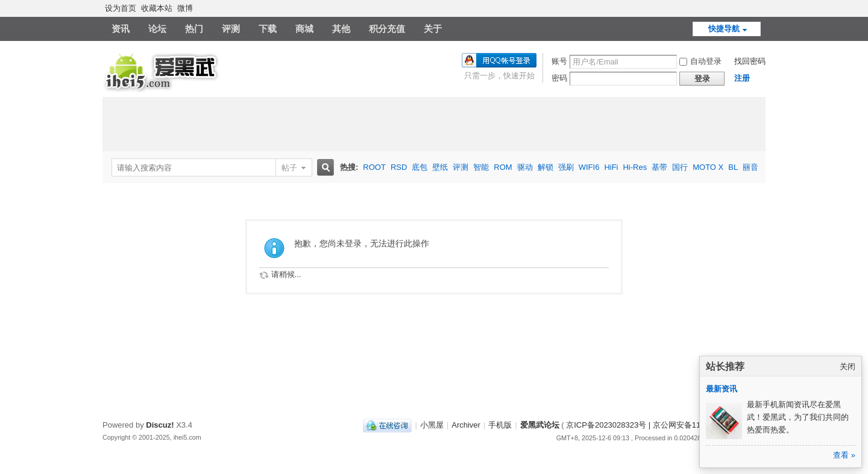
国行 (680, 167)
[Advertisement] (434, 124)
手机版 (500, 425)
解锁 (546, 167)
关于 (433, 29)
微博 (185, 8)
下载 (268, 29)
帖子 (289, 168)
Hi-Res (635, 167)
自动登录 (700, 61)
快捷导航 (724, 29)
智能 (481, 167)
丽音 (750, 167)
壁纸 (440, 167)
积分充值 (387, 29)
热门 (194, 29)
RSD (399, 167)
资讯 (121, 29)
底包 (420, 167)
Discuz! (160, 425)
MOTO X (708, 167)
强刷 (566, 167)
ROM (503, 167)
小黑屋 (432, 425)
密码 (559, 78)
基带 (659, 167)
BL (733, 167)
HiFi (611, 167)
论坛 (157, 29)
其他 (341, 29)
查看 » (844, 455)
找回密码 (750, 61)
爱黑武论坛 (540, 425)
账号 (559, 61)
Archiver (466, 425)
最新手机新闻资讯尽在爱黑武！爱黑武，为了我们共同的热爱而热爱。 (798, 417)
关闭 (848, 366)
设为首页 (121, 8)
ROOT (374, 167)
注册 (742, 78)
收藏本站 (157, 8)
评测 (231, 29)
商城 (304, 29)
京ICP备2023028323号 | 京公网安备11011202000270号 (663, 425)
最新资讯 (722, 389)
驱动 (525, 167)
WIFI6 (589, 167)
